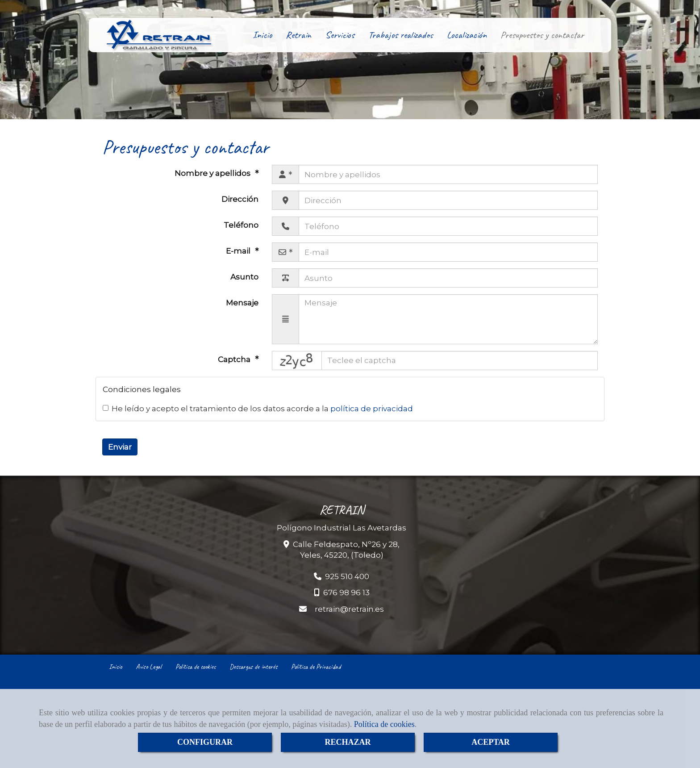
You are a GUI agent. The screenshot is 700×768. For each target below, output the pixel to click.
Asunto (244, 277)
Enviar (120, 447)
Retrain (298, 35)
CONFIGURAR (205, 742)
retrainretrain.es (349, 609)
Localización (467, 35)
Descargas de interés (253, 667)
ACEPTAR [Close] (491, 742)
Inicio (262, 35)
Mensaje (242, 303)
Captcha (235, 359)
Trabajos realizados (401, 35)
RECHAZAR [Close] (348, 742)
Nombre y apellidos (213, 173)
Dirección (240, 199)
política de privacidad (372, 409)
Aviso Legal (149, 667)
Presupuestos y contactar (542, 35)
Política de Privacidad (316, 667)
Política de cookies (384, 724)
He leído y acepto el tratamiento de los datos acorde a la (258, 409)
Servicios (340, 35)
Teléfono (241, 225)
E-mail (239, 251)
